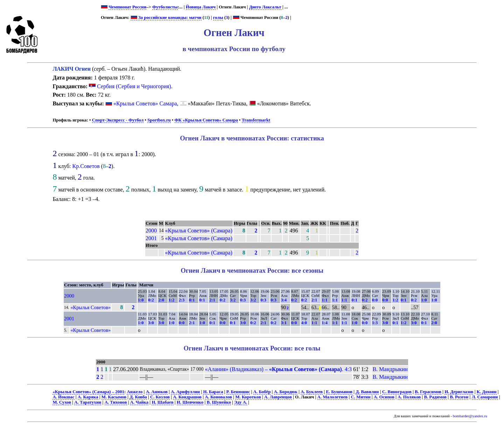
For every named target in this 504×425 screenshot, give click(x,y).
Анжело (135, 392)
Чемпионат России (127, 7)
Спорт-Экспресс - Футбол (118, 120)
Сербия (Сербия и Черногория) (130, 86)
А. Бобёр (262, 392)
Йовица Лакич (201, 7)
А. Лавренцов (278, 397)
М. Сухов (62, 402)
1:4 (324, 323)
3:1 (284, 323)
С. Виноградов (397, 392)
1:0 (141, 300)
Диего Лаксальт (265, 7)
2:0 (161, 300)
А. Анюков (157, 392)
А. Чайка (139, 402)
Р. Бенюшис (238, 392)
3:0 (151, 323)
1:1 (324, 300)
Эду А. (241, 402)
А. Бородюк (286, 392)
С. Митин (360, 397)
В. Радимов (435, 397)
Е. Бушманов (339, 392)
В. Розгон (459, 397)
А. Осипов (384, 397)
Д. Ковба (138, 397)
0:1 (192, 300)
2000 (151, 231)
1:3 (375, 323)
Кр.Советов (86, 166)
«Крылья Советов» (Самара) (199, 231)
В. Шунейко (219, 402)
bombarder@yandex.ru (470, 416)
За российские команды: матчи (166, 18)
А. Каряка (88, 397)
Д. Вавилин (367, 392)
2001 (151, 238)
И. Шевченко (190, 402)
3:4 (284, 300)
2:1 (212, 300)
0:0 (375, 300)
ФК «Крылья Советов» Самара (206, 120)
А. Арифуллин (185, 392)
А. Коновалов (218, 397)
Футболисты (165, 7)
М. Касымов (114, 397)
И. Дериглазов (459, 392)
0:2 (151, 300)
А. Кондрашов (187, 397)
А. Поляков (409, 397)
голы (218, 18)
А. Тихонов (116, 402)
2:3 (182, 300)
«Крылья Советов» (90, 307)
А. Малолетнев (333, 397)
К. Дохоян (487, 392)
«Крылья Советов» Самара (145, 103)
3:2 (233, 300)
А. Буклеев (312, 392)
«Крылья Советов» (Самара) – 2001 (88, 392)
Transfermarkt (256, 120)
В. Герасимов (428, 392)
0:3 (243, 300)
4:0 (304, 323)
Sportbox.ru (159, 120)
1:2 (171, 300)
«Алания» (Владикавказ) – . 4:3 (278, 369)
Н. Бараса (213, 392)
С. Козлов (160, 397)
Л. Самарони (485, 397)
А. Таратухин (88, 402)
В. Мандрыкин (390, 369)
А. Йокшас (63, 397)
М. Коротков (248, 397)
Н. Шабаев (162, 402)
